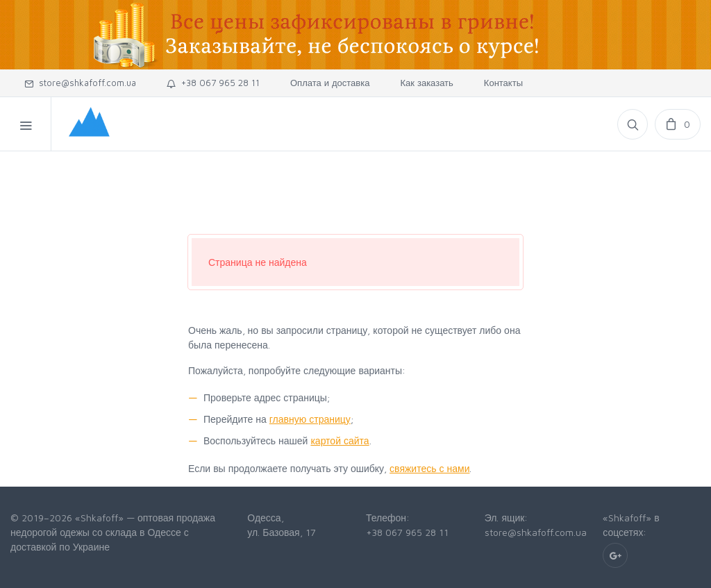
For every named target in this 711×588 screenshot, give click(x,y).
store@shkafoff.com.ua (80, 83)
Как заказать (426, 83)
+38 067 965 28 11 (213, 83)
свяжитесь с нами (429, 468)
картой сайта (340, 440)
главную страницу (310, 419)
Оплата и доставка (330, 83)
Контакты (503, 83)
